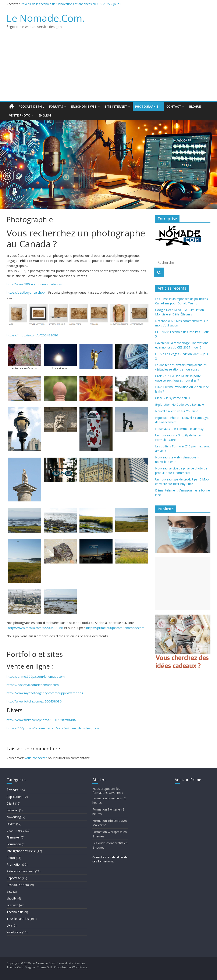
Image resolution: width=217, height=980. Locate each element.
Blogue (195, 106)
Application (14, 797)
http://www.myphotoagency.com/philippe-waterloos (45, 693)
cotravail (12, 810)
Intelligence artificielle (21, 851)
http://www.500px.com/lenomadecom (34, 284)
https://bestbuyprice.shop (26, 292)
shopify (12, 898)
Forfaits (56, 106)
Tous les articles (18, 919)
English (45, 115)
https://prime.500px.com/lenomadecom (115, 628)
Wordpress (14, 932)
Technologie (15, 912)
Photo (11, 858)
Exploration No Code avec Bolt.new (179, 405)
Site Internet (116, 106)
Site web (12, 905)
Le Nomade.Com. (46, 18)
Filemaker (13, 837)
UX (8, 925)
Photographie (147, 106)
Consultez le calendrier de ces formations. (110, 859)
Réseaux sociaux (18, 885)
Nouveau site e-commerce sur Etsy (179, 429)
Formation (14, 844)
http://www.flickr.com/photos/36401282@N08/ (41, 720)
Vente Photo (20, 115)
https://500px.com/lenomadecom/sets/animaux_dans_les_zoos (53, 728)
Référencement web (20, 871)
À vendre (13, 790)
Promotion (14, 864)
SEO (9, 892)
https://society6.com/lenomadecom (33, 685)
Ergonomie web (84, 106)
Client (10, 803)
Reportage (14, 878)
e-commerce (15, 831)
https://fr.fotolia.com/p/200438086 (32, 335)
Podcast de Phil (31, 106)
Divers (11, 824)
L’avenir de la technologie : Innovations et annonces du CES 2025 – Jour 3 (71, 4)
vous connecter (36, 758)
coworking (14, 817)
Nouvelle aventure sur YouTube (177, 411)
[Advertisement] (109, 69)
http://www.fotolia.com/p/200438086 (36, 628)
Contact (174, 106)
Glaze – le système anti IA (173, 398)
